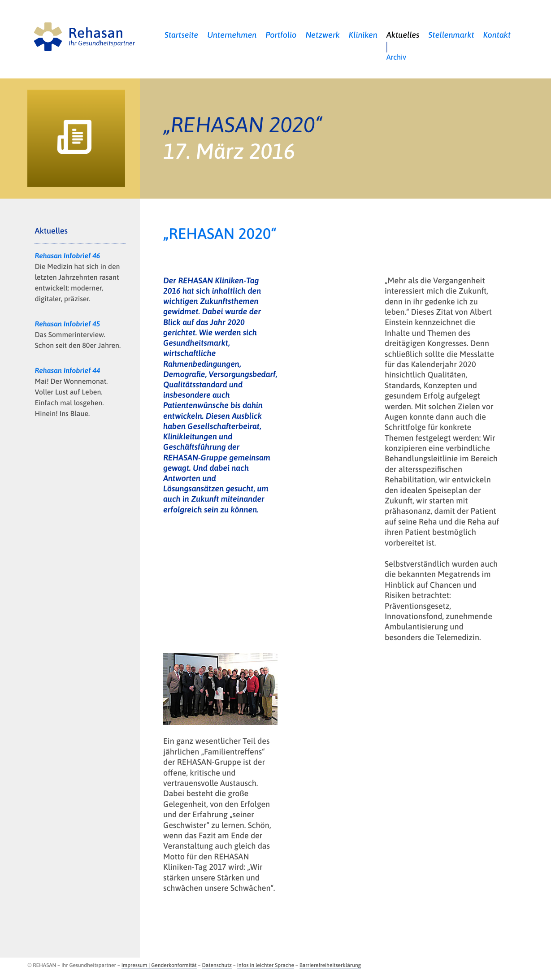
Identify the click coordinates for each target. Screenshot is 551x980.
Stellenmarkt (451, 35)
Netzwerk (323, 35)
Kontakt (497, 35)
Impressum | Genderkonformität (159, 965)
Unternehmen (232, 35)
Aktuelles (403, 35)
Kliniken (363, 35)
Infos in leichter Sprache (266, 965)
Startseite (181, 35)
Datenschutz (217, 965)
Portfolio (281, 35)
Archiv (396, 57)
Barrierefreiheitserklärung (330, 965)
